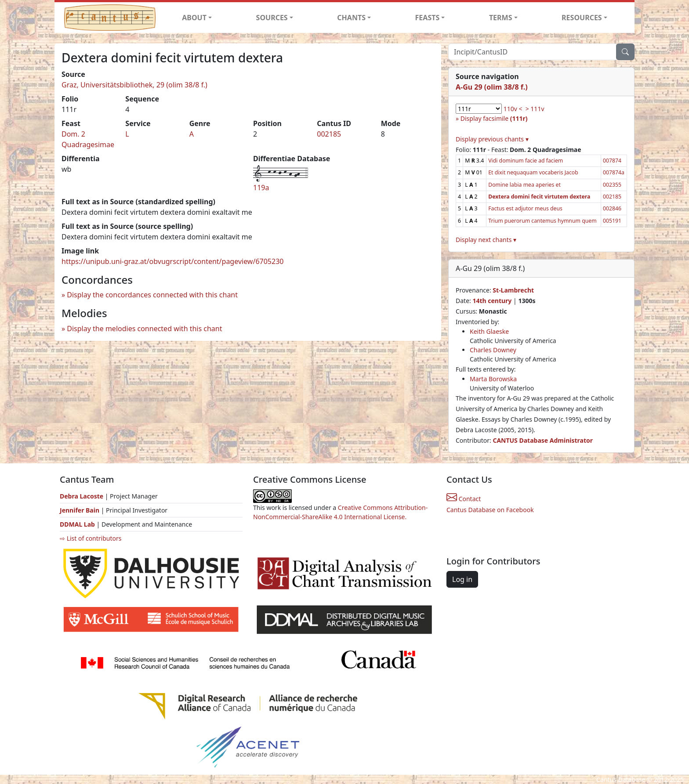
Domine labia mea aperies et (524, 185)
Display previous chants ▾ (492, 139)
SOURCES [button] (272, 18)
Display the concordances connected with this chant (152, 295)
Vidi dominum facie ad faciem (526, 161)
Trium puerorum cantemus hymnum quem (542, 221)
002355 (612, 185)
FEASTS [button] (428, 18)
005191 (612, 221)
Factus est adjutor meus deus (525, 208)
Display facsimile (494, 118)
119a (261, 188)
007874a (614, 172)
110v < (513, 109)
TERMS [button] (501, 18)
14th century (492, 301)
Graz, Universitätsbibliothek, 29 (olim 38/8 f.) (134, 85)
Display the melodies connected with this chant (144, 329)
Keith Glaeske (489, 331)
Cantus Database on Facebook (490, 510)
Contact (464, 499)
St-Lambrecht (513, 290)
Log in (462, 579)
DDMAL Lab (77, 524)
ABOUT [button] (194, 18)
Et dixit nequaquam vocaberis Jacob (533, 172)
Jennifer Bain (80, 510)
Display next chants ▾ (486, 240)
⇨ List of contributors (91, 538)
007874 (612, 161)
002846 (612, 208)
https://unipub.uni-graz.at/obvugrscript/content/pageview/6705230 (172, 261)
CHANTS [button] (351, 18)
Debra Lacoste (82, 496)
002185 (329, 134)
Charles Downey (493, 350)
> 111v (535, 109)
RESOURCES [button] (582, 18)
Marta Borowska (493, 379)
